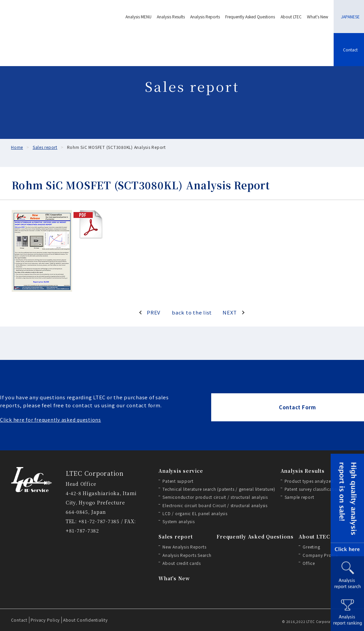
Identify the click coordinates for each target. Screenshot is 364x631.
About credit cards (182, 563)
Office (309, 563)
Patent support (178, 481)
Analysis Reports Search (187, 555)
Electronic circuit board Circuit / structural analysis (215, 505)
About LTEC (291, 17)
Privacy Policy (45, 620)
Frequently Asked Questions (250, 17)
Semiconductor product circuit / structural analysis (215, 497)
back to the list (192, 312)
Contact (19, 620)
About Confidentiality (85, 620)
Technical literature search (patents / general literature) (219, 489)
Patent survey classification (312, 489)
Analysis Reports (205, 17)
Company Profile (320, 555)
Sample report (299, 497)
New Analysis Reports (184, 547)
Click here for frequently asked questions (51, 420)
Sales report (175, 537)
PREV (154, 312)
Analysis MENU (138, 17)
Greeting (311, 547)
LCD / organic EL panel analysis (195, 513)
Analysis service (181, 471)
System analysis (178, 521)
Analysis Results (171, 17)
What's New (318, 17)
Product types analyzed (309, 481)
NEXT (230, 312)
